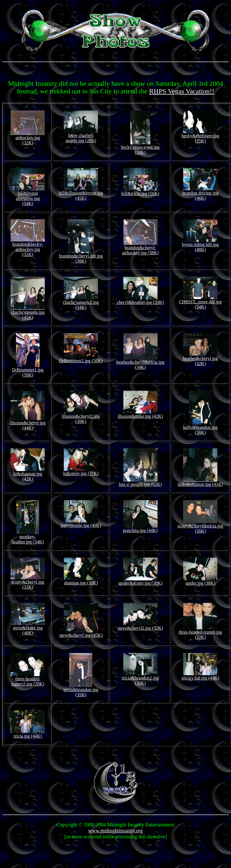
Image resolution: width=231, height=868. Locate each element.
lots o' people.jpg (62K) (140, 482)
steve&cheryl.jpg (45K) (81, 633)
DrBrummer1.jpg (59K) (28, 370)
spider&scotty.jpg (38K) (140, 581)
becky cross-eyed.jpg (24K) (140, 148)
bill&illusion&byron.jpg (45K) (81, 194)
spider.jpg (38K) (200, 581)
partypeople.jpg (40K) (81, 523)
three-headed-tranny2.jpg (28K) (28, 679)
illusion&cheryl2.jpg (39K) (81, 417)
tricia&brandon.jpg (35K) (81, 690)
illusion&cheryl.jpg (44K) (28, 423)
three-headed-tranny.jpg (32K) (200, 633)
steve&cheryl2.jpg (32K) (140, 626)
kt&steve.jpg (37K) (81, 471)
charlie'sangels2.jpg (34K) (81, 303)
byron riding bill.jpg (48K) (200, 245)
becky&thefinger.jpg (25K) (200, 136)
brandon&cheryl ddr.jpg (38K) (81, 256)
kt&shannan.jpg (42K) (28, 474)
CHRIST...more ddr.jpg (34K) (200, 302)
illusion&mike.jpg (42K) (140, 414)
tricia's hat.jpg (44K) (200, 676)
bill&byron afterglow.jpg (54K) (28, 196)
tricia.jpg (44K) (28, 734)
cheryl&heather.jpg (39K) (140, 300)
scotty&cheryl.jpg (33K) (28, 583)
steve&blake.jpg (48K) (28, 628)
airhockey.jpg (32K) (28, 138)
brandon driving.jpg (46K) (200, 194)
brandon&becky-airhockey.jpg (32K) (28, 247)
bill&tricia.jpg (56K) (140, 192)
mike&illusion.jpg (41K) (200, 482)
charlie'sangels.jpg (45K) (28, 313)
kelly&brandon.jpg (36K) (200, 428)
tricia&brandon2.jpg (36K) (140, 678)
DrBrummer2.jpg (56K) (81, 359)
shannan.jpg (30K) (81, 581)
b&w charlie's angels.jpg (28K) (81, 136)
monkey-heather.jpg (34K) (28, 537)
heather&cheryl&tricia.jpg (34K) (140, 363)
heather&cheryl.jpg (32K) (200, 359)
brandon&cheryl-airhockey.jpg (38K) (140, 248)
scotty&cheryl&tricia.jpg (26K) (200, 526)
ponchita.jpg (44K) (140, 528)
